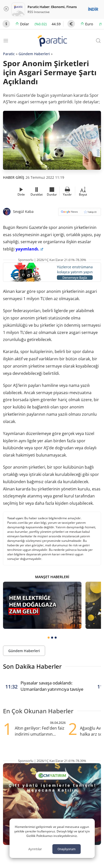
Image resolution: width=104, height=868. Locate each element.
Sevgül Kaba (23, 211)
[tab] (49, 638)
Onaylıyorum (66, 849)
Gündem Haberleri (34, 54)
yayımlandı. (29, 249)
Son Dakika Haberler (32, 666)
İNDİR (93, 9)
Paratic (9, 54)
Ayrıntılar (35, 849)
